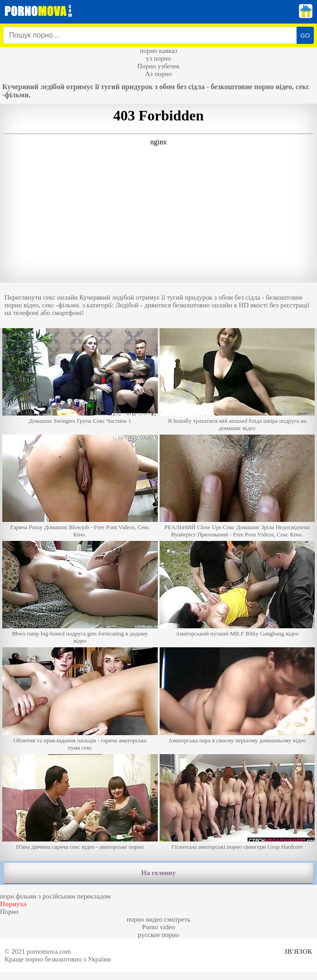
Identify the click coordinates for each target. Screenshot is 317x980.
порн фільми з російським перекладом (55, 896)
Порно (9, 912)
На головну (158, 873)
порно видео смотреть (158, 919)
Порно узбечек (159, 66)
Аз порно (158, 74)
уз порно (159, 58)
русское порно (158, 935)
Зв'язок (298, 951)
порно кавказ (158, 51)
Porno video (158, 927)
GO (305, 36)
